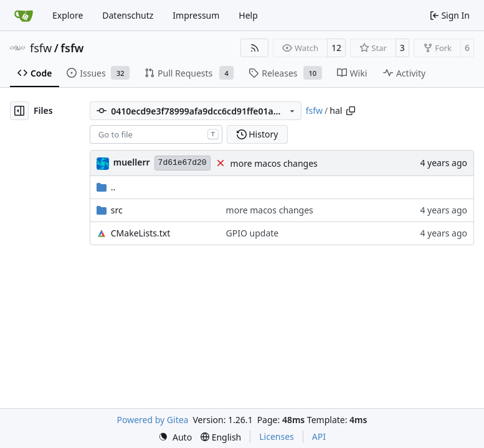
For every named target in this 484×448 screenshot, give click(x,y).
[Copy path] (351, 111)
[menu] (175, 437)
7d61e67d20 (183, 163)
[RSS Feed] (255, 48)
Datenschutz (128, 15)
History (258, 134)
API (319, 436)
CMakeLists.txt (140, 233)
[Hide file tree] (19, 111)
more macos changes (274, 163)
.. (106, 187)
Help (248, 15)
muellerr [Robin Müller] (132, 162)
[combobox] (156, 134)
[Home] (24, 16)
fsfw (41, 48)
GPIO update (253, 233)
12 (336, 48)
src (117, 210)
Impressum (196, 15)
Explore (68, 15)
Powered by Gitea (153, 420)
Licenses (277, 436)
